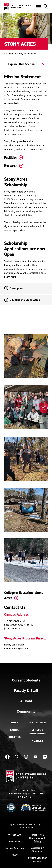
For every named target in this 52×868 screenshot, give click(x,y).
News (14, 723)
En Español (15, 841)
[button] (39, 6)
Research (13, 166)
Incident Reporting (15, 848)
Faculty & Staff (26, 690)
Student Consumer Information (37, 859)
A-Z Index (37, 741)
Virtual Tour (38, 723)
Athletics (14, 737)
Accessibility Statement (37, 850)
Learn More (10, 277)
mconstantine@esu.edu (16, 649)
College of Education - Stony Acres (24, 595)
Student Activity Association (21, 54)
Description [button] (14, 288)
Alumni (26, 701)
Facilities (13, 157)
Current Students (26, 680)
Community (26, 711)
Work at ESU (15, 835)
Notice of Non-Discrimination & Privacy (37, 838)
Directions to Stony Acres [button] (22, 300)
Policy (14, 855)
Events (14, 730)
